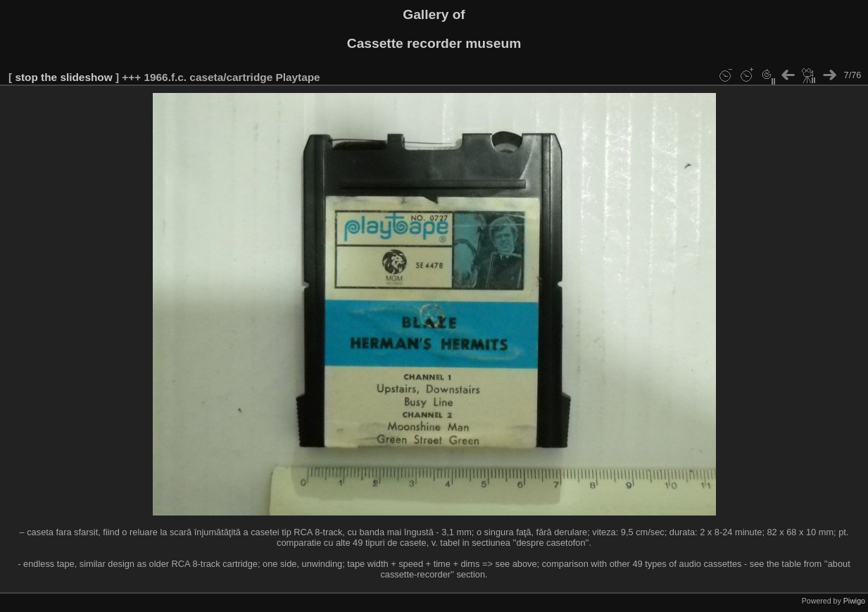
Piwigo (854, 601)
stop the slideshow (63, 77)
